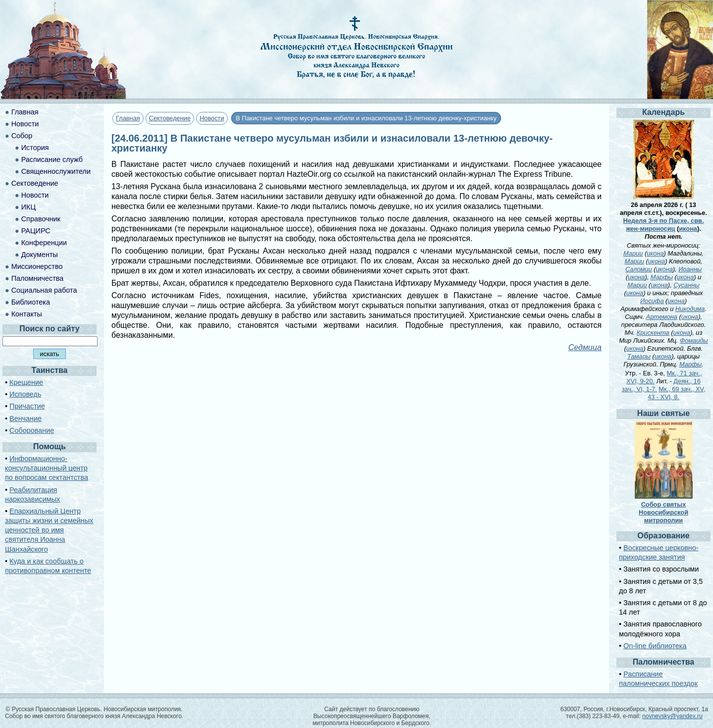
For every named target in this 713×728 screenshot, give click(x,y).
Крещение (26, 382)
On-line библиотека (655, 646)
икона (688, 229)
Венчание (25, 418)
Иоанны (690, 269)
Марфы (662, 277)
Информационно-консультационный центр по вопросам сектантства (47, 468)
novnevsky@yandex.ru (672, 716)
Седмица (585, 347)
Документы (40, 255)
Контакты (27, 314)
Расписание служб (52, 159)
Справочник (41, 219)
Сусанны (687, 285)
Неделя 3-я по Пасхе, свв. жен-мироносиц (664, 225)
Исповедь (25, 394)
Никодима (690, 309)
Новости (212, 118)
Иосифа (652, 301)
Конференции (44, 243)
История (35, 148)
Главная (128, 118)
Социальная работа (44, 290)
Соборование (32, 430)
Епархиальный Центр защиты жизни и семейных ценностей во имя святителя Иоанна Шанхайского (49, 530)
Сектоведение (170, 118)
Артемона (662, 317)
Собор (22, 136)
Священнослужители (56, 171)
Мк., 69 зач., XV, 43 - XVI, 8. (677, 393)
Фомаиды (694, 340)
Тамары (639, 356)
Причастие (27, 406)
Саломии (639, 269)
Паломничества (38, 278)
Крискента (653, 333)
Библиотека (31, 302)
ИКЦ (28, 207)
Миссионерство (37, 266)
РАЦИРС (36, 231)
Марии (633, 253)
